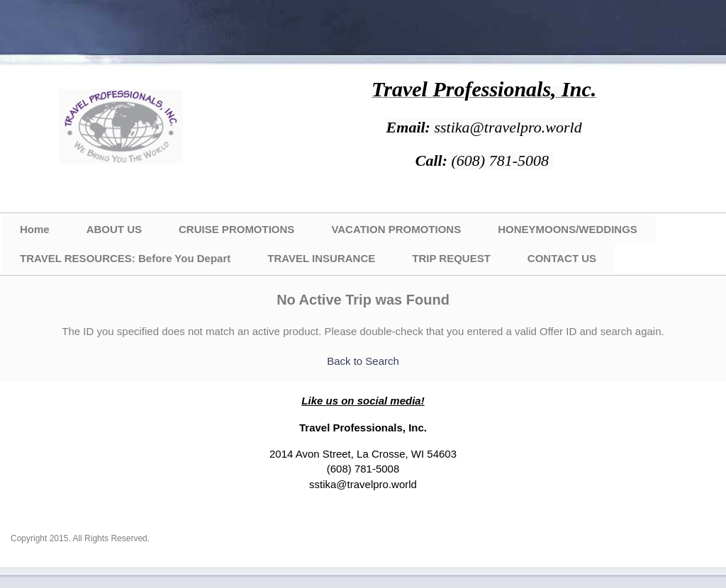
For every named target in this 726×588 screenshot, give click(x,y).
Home (35, 229)
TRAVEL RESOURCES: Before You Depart (125, 258)
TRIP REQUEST (451, 258)
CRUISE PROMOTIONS (236, 229)
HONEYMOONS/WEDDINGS (568, 229)
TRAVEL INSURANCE (321, 258)
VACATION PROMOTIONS (396, 229)
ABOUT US (114, 229)
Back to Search (363, 361)
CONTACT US (562, 258)
